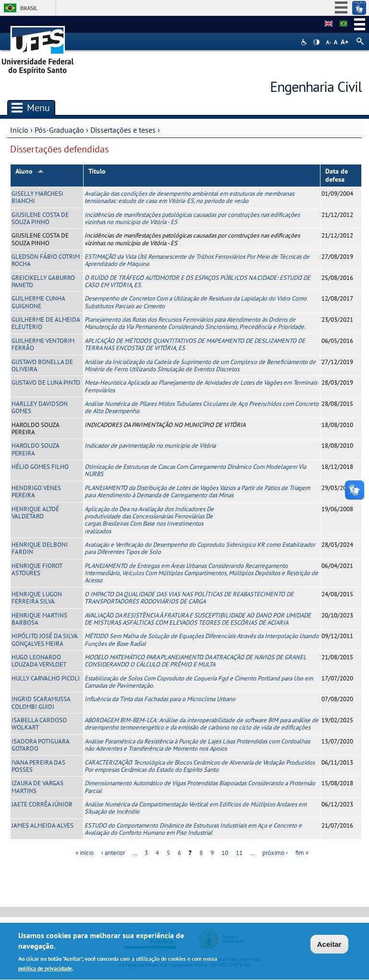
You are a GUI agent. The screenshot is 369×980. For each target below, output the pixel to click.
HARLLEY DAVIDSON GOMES (40, 407)
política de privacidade (45, 971)
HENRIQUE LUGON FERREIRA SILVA (37, 598)
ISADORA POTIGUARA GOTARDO (40, 745)
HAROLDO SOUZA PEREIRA (35, 449)
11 (239, 853)
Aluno (30, 171)
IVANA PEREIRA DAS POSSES (38, 766)
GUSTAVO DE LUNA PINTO (46, 383)
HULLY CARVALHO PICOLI (46, 678)
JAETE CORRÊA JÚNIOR (42, 804)
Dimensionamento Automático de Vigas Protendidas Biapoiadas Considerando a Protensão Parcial (200, 787)
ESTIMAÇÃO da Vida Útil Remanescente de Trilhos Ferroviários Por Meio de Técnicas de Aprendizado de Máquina (197, 260)
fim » (302, 853)
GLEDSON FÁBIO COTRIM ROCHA (46, 260)
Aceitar (329, 946)
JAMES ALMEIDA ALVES (43, 825)
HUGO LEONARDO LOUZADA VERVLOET (39, 661)
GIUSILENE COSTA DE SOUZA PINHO (40, 218)
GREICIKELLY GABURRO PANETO (43, 281)
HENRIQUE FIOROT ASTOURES (37, 569)
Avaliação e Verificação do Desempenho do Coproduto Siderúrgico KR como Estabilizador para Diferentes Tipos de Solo (200, 548)
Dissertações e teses (123, 130)
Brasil (29, 8)
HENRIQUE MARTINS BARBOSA (39, 619)
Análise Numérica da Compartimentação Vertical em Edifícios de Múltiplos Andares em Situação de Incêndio (196, 808)
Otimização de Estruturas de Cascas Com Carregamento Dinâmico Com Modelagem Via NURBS (195, 470)
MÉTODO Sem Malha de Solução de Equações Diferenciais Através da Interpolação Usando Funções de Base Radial (202, 640)
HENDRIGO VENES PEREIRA (36, 491)
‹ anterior (113, 853)
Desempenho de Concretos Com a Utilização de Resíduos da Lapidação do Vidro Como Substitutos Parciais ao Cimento (196, 302)
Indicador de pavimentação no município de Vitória (150, 446)
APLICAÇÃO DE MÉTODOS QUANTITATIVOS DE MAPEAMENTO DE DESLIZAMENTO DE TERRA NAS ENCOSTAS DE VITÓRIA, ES (195, 344)
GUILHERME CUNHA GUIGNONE (38, 302)
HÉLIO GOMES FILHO (40, 467)
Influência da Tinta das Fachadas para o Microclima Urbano (160, 699)
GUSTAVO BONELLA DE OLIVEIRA (42, 365)
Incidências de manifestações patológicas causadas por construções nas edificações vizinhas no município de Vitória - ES (192, 218)
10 (225, 853)
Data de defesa (337, 175)
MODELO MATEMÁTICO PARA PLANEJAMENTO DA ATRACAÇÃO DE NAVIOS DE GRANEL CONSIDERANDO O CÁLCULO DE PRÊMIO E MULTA (195, 661)
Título (97, 171)
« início (85, 853)
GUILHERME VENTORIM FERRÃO (43, 344)
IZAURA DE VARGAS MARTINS (37, 787)
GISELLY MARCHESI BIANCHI (37, 197)
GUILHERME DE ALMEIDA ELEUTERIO (46, 323)
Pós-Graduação (59, 130)
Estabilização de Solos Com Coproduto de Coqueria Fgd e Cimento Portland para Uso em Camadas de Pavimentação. (199, 682)
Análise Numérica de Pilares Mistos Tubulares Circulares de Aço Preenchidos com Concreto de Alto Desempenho (202, 407)
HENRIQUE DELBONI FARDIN (40, 548)
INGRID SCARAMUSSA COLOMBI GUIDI (41, 703)
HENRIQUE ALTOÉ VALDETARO (35, 513)
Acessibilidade (305, 42)
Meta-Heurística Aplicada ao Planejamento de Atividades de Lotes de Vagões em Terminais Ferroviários (201, 386)
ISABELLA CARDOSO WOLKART (39, 724)
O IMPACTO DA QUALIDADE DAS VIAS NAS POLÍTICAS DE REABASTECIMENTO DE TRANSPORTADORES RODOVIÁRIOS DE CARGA (189, 598)
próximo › (275, 853)
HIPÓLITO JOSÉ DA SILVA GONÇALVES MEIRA (44, 640)
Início (19, 130)
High (316, 42)
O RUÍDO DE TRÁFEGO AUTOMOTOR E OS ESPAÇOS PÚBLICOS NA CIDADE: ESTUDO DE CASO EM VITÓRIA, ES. (197, 281)
